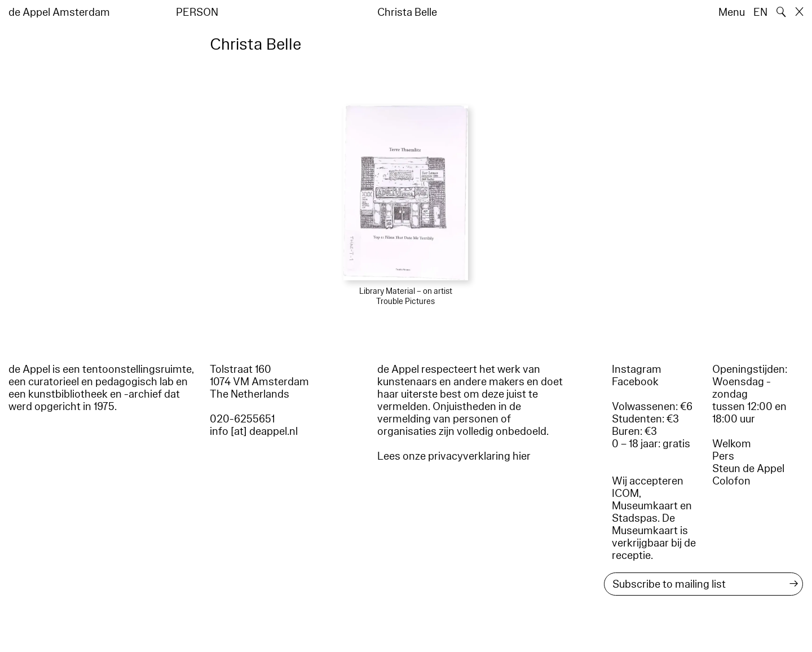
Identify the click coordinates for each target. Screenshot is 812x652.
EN (760, 12)
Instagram (637, 369)
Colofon (731, 481)
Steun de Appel (748, 469)
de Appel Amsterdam (59, 12)
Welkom (732, 444)
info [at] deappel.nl (254, 431)
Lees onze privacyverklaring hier (454, 456)
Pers (723, 456)
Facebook (635, 382)
